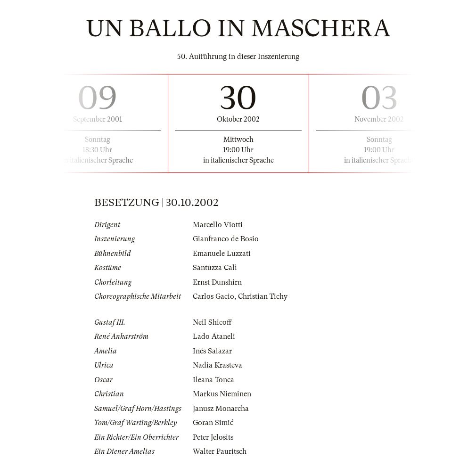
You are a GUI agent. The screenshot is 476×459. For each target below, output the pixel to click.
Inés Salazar (212, 351)
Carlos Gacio (213, 296)
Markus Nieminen (222, 394)
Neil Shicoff (212, 322)
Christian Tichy (263, 296)
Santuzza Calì (215, 268)
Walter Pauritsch (220, 451)
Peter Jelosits (213, 437)
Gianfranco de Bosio (226, 239)
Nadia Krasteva (217, 365)
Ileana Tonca (213, 380)
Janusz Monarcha (221, 409)
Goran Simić (213, 423)
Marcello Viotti (218, 225)
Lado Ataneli (214, 336)
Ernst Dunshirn (217, 282)
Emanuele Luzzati (222, 254)
